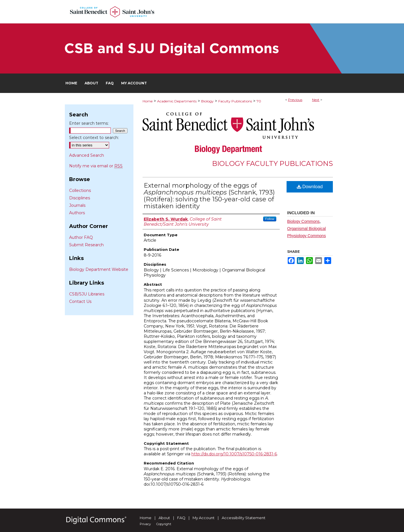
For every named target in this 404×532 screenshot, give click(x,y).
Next (316, 100)
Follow (270, 219)
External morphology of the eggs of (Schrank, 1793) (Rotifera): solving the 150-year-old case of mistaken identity (209, 196)
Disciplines (80, 198)
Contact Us (80, 301)
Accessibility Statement (244, 518)
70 (259, 101)
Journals (77, 205)
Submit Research (86, 245)
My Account (204, 518)
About (164, 518)
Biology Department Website (99, 269)
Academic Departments (177, 101)
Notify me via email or (96, 166)
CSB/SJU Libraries (87, 294)
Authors (77, 213)
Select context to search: (94, 138)
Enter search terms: (89, 123)
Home (148, 101)
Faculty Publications (235, 101)
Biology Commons (303, 221)
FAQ (181, 518)
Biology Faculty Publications (272, 163)
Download (310, 187)
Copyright (164, 524)
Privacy (145, 524)
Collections (80, 190)
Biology (207, 101)
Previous (295, 100)
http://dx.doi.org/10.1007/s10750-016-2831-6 (234, 454)
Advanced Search (87, 155)
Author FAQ (81, 237)
